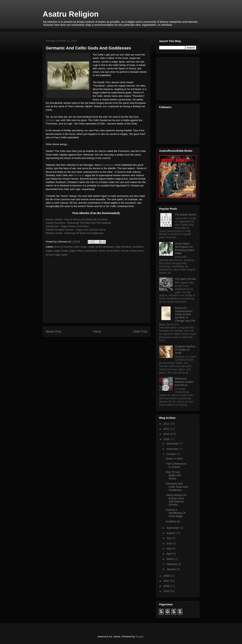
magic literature (123, 247)
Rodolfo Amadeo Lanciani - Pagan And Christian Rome (76, 230)
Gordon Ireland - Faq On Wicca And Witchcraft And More (77, 219)
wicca (102, 251)
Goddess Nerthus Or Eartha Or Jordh (185, 350)
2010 (167, 434)
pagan (49, 251)
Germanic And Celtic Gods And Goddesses (177, 487)
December (173, 444)
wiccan (125, 251)
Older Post (140, 332)
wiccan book (137, 251)
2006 (167, 586)
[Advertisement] (112, 30)
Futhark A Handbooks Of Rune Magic (176, 513)
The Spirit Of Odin (185, 279)
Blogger (140, 637)
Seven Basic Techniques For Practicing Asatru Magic (185, 248)
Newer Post (53, 332)
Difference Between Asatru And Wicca (184, 382)
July (169, 538)
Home (97, 332)
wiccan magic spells (57, 255)
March (170, 559)
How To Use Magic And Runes (173, 475)
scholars (50, 120)
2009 (167, 439)
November (173, 449)
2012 (167, 424)
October (171, 454)
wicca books (113, 251)
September (173, 528)
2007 (167, 581)
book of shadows (64, 247)
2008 (167, 576)
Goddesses (108, 165)
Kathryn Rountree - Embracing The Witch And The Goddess (78, 223)
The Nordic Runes (186, 215)
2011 (167, 429)
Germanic (79, 175)
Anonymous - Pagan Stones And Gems (67, 226)
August (171, 533)
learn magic (80, 247)
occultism (138, 247)
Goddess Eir (173, 521)
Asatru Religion (71, 14)
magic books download (101, 247)
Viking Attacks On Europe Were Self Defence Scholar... (176, 500)
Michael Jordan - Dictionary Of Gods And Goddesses (75, 233)
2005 (167, 591)
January (171, 569)
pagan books (61, 251)
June (170, 543)
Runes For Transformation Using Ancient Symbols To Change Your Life (185, 314)
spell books (91, 251)
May (169, 549)
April (169, 554)
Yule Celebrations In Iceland (176, 465)
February (172, 564)
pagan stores (76, 251)
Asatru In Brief (174, 459)
